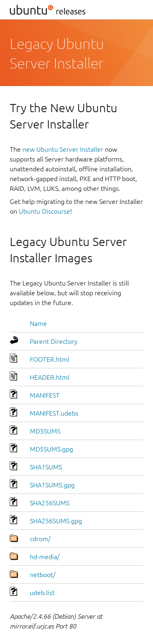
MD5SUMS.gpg (51, 449)
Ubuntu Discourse (44, 211)
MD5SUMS (45, 431)
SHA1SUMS (46, 467)
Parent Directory (54, 341)
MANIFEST (45, 395)
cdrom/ (40, 539)
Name (38, 323)
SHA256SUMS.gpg (56, 521)
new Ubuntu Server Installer (63, 149)
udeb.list (42, 593)
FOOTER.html (50, 359)
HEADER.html (50, 377)
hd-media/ (45, 557)
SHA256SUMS (50, 503)
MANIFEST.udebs (54, 413)
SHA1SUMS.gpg (52, 485)
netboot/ (43, 575)
